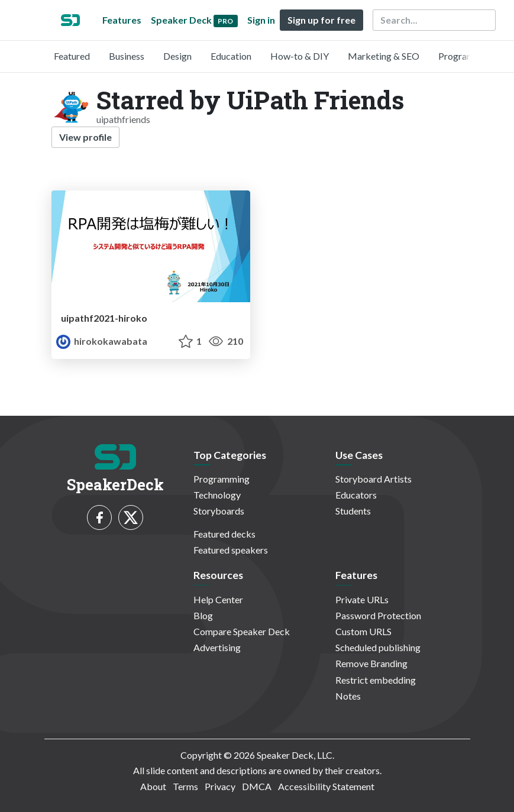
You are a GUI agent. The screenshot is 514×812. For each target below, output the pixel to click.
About (153, 786)
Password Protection (378, 615)
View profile (85, 137)
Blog (203, 615)
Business (127, 56)
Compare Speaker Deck (242, 631)
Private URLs (362, 599)
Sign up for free (321, 20)
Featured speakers (231, 550)
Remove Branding (371, 663)
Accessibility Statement (326, 786)
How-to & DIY (300, 56)
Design (177, 56)
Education (231, 56)
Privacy (220, 786)
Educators (356, 495)
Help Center (218, 599)
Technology (217, 495)
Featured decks (224, 534)
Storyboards (219, 511)
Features (122, 20)
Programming (466, 56)
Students (353, 511)
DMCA (257, 786)
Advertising (217, 647)
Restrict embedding (376, 680)
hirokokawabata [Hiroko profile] (102, 341)
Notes (348, 696)
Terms (185, 786)
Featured (72, 56)
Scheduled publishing (378, 647)
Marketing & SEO (384, 56)
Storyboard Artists (374, 479)
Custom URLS (363, 631)
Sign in (261, 20)
